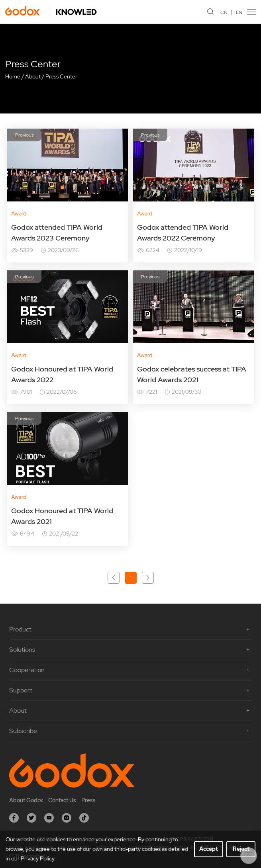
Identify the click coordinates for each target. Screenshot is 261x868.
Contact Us (62, 800)
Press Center (61, 76)
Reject (241, 849)
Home (13, 76)
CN (224, 12)
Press (88, 800)
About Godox (26, 800)
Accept (209, 849)
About (33, 76)
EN (239, 12)
